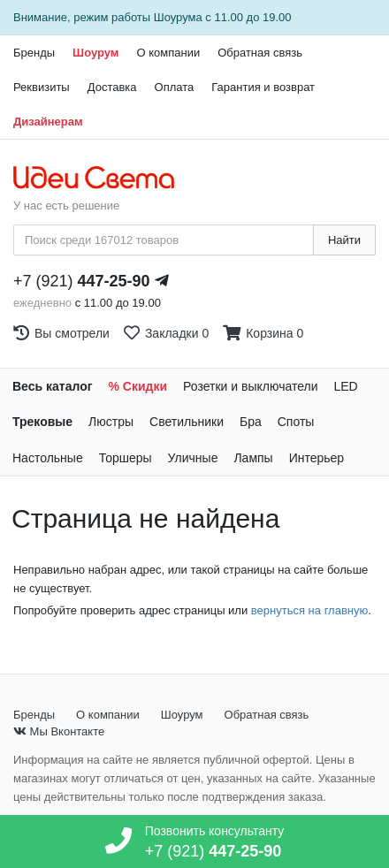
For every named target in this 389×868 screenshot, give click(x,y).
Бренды (34, 53)
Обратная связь (260, 53)
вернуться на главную (309, 610)
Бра (251, 422)
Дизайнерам (48, 122)
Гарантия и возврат (263, 87)
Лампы (253, 458)
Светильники (187, 422)
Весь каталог (53, 386)
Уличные (193, 458)
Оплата (175, 87)
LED (345, 386)
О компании (168, 53)
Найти (344, 240)
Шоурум (95, 53)
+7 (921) (82, 281)
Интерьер (317, 458)
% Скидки (138, 386)
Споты (296, 422)
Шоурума (178, 17)
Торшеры (126, 458)
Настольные (48, 458)
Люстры (111, 422)
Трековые (42, 422)
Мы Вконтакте (59, 731)
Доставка (112, 87)
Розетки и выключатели (250, 386)
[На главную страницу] (103, 179)
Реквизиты (42, 87)
